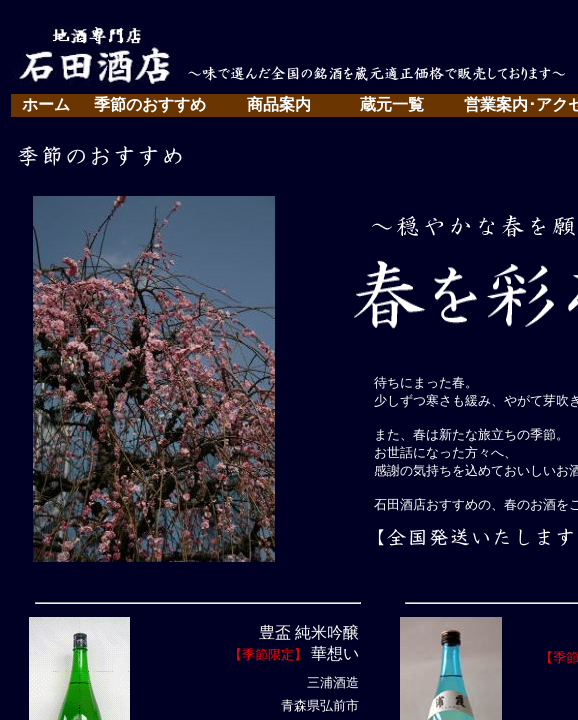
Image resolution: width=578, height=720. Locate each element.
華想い (333, 653)
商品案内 (279, 104)
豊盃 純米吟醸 (309, 632)
